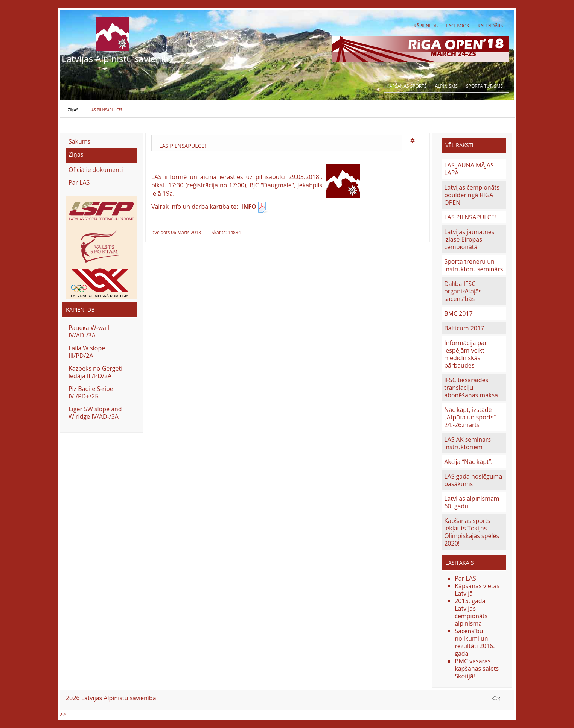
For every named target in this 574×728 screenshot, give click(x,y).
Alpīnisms (446, 86)
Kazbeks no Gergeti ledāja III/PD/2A (95, 372)
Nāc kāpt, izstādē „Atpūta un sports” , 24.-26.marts (471, 417)
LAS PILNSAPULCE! (470, 217)
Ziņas (73, 110)
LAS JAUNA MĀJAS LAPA (469, 169)
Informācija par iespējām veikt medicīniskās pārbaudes (466, 354)
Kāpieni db (426, 26)
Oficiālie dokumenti (96, 170)
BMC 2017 (458, 313)
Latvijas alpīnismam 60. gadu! (472, 502)
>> (63, 714)
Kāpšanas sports (407, 86)
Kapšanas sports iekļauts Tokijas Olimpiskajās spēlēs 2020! (472, 532)
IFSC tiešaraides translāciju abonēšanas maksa (471, 388)
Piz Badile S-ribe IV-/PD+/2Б (91, 392)
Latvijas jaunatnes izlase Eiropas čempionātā (469, 239)
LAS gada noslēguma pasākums (473, 480)
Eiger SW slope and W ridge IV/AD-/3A (95, 413)
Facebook (458, 26)
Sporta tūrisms (484, 86)
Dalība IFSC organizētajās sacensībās (463, 291)
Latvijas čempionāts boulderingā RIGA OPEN (472, 195)
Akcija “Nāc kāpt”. (468, 462)
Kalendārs (490, 26)
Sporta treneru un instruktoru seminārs (474, 265)
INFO (255, 207)
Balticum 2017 (464, 328)
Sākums (79, 141)
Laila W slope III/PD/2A (87, 352)
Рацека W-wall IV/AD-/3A (89, 331)
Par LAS (79, 182)
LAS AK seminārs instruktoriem (467, 443)
